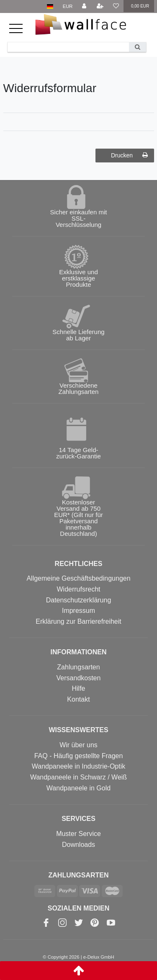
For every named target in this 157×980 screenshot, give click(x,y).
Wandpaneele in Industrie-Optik (79, 766)
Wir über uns (78, 745)
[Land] (50, 6)
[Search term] (68, 47)
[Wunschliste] (116, 6)
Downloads (78, 845)
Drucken (129, 155)
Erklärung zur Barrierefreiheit (78, 621)
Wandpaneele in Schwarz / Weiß (78, 777)
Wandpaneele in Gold (78, 788)
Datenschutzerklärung (79, 600)
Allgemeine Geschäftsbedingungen (78, 578)
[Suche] (138, 47)
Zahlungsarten (78, 667)
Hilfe (78, 688)
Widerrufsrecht (78, 589)
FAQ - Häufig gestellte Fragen (79, 756)
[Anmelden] (84, 6)
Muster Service (78, 834)
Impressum (78, 611)
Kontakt (78, 699)
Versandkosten (79, 678)
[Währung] (68, 6)
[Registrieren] (100, 6)
